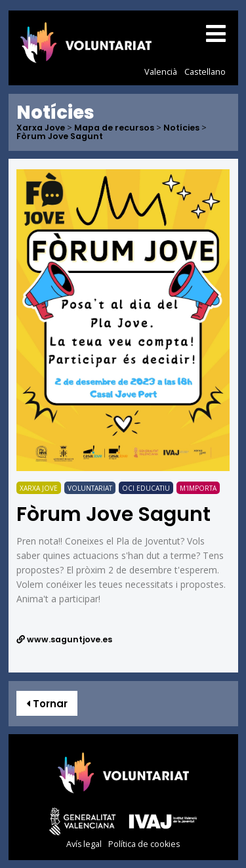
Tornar (47, 704)
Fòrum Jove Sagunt (60, 137)
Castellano (205, 72)
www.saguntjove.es (64, 639)
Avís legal (84, 844)
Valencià (161, 72)
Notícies (181, 128)
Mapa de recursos (114, 128)
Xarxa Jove (41, 128)
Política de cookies (144, 844)
